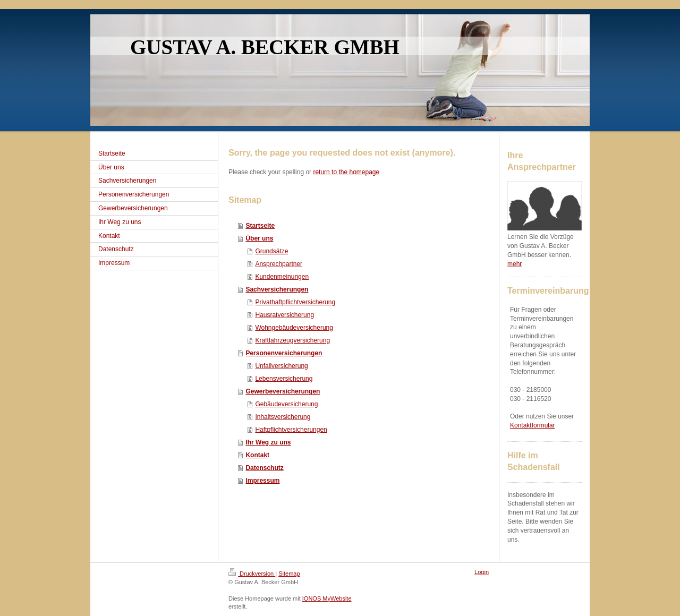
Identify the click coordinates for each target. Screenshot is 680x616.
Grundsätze (271, 251)
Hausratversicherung (284, 315)
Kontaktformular (533, 425)
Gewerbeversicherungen (283, 391)
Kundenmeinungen (282, 277)
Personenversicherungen (284, 353)
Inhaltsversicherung (283, 417)
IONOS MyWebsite (327, 598)
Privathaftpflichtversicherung (295, 302)
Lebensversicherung (284, 379)
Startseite (260, 226)
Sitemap (289, 574)
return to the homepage (346, 172)
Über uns (259, 238)
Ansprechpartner (279, 264)
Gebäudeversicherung (286, 404)
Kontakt (257, 455)
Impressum (262, 481)
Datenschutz (264, 468)
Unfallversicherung (281, 366)
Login (482, 572)
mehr (515, 264)
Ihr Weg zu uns (268, 442)
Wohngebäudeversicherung (294, 328)
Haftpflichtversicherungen (291, 430)
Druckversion (252, 574)
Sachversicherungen (277, 289)
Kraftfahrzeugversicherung (292, 340)
